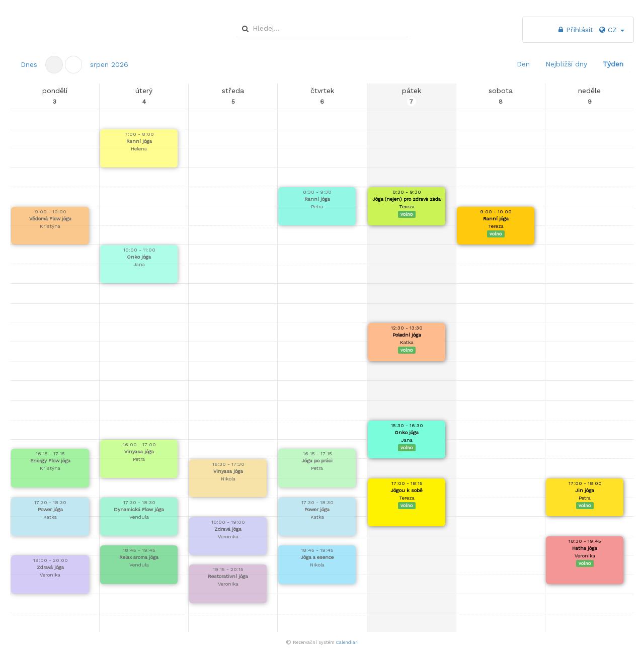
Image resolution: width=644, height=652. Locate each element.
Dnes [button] (29, 64)
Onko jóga (139, 257)
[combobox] (320, 28)
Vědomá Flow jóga (50, 219)
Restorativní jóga (228, 576)
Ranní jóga (139, 141)
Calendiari (347, 642)
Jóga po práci (317, 461)
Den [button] (523, 64)
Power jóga (50, 509)
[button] (74, 65)
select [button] (401, 29)
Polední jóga (407, 335)
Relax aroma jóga (139, 557)
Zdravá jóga (50, 567)
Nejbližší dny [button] (566, 64)
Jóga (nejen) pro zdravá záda (407, 199)
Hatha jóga (585, 548)
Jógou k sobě (407, 490)
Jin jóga (585, 490)
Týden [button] (613, 64)
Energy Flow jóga (50, 461)
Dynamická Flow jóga (139, 509)
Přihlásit (575, 30)
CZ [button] (611, 30)
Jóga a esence (317, 557)
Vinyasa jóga (139, 452)
